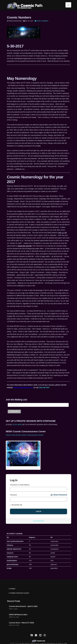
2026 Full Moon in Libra (18, 614)
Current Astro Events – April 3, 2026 (23, 606)
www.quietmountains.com (23, 388)
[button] (68, 5)
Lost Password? (38, 521)
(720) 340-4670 (44, 388)
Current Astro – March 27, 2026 (21, 623)
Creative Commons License (19, 593)
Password (13, 495)
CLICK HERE (17, 425)
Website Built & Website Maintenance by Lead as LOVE (49, 643)
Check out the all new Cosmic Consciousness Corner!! (25, 435)
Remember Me (16, 505)
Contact (12, 589)
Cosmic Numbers (42, 21)
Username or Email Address (20, 485)
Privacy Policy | (25, 643)
